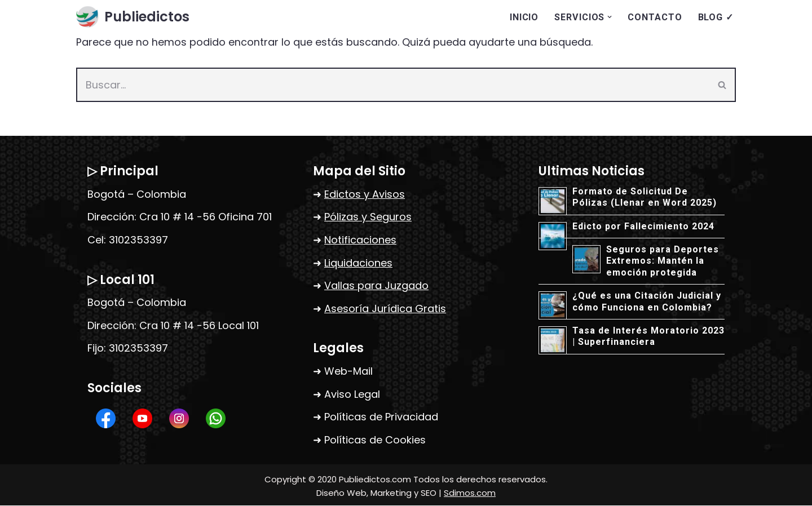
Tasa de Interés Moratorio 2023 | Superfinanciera (648, 337)
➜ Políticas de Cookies (369, 440)
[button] (610, 17)
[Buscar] (393, 85)
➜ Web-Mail (343, 372)
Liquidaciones (358, 263)
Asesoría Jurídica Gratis (385, 309)
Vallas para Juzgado (376, 286)
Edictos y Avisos (365, 194)
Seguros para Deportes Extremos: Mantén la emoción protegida (663, 261)
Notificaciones (360, 240)
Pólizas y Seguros (368, 217)
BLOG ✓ (716, 17)
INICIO (524, 17)
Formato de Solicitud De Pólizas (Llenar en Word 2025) (645, 197)
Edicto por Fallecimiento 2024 (643, 226)
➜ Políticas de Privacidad (376, 417)
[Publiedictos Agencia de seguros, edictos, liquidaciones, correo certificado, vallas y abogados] (133, 17)
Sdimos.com (470, 493)
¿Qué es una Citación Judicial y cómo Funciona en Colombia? (647, 302)
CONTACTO (655, 17)
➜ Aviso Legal (347, 394)
